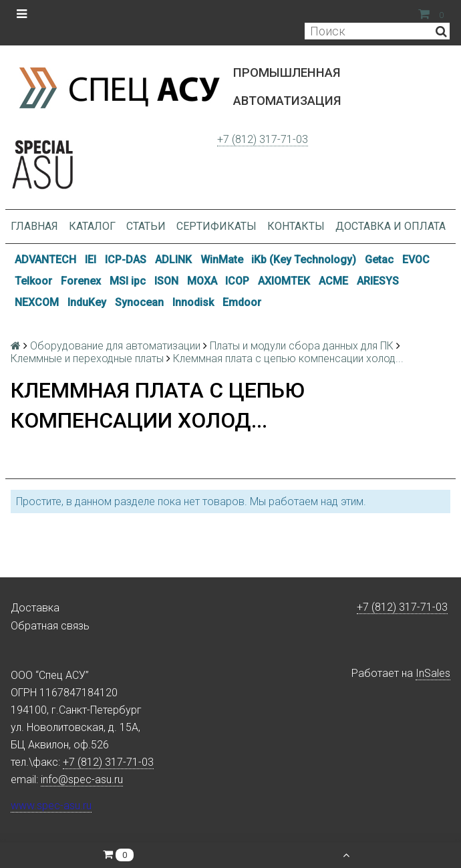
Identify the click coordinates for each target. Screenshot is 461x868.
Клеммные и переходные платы (87, 358)
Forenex (81, 281)
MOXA (202, 281)
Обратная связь (50, 626)
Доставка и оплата (391, 226)
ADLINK (173, 260)
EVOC (416, 260)
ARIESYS (378, 281)
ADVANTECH (45, 260)
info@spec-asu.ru (82, 779)
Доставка (35, 608)
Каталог (92, 226)
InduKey (87, 302)
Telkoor (33, 281)
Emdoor (242, 302)
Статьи (146, 226)
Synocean (139, 302)
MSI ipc (128, 281)
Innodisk (193, 302)
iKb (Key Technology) (304, 260)
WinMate (222, 260)
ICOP (237, 281)
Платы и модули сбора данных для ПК (302, 346)
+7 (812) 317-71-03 (263, 139)
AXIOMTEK (284, 281)
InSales (433, 673)
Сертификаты (216, 226)
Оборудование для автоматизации (115, 346)
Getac (379, 260)
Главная (34, 226)
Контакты (296, 226)
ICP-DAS (126, 260)
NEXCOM (37, 302)
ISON (166, 281)
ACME (333, 281)
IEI (91, 260)
